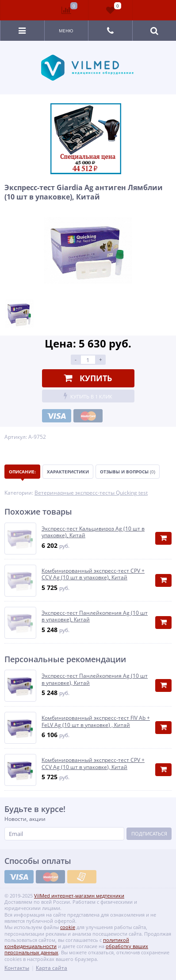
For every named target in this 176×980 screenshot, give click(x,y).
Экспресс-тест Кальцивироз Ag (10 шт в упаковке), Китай (93, 532)
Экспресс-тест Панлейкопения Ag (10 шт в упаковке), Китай (95, 616)
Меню (66, 31)
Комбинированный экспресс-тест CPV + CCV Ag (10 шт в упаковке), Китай (93, 574)
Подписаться (149, 834)
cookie (68, 927)
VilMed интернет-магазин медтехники (79, 896)
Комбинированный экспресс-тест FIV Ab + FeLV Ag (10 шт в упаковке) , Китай (96, 721)
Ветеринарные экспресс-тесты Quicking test (91, 493)
